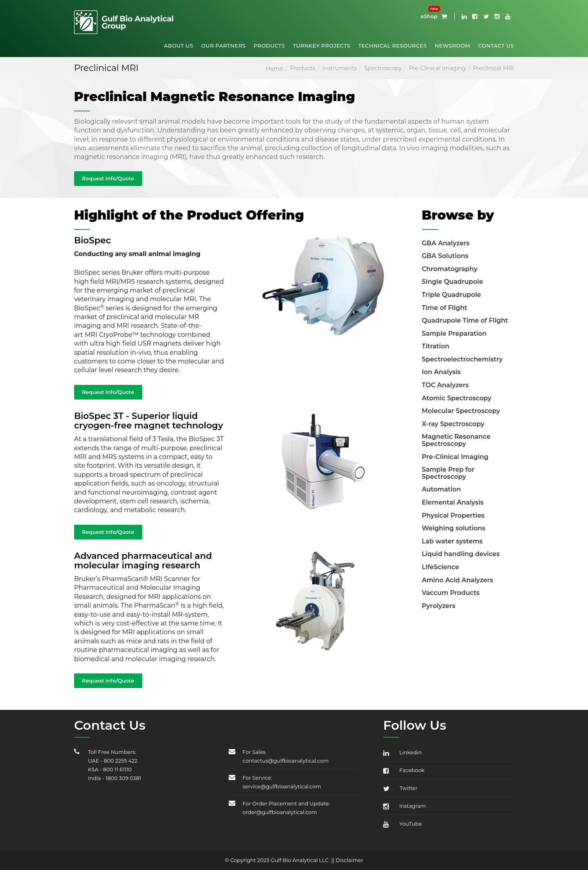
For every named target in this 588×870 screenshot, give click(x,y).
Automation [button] (442, 489)
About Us (179, 46)
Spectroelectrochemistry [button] (462, 359)
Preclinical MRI (494, 68)
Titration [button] (436, 346)
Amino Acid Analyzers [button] (458, 580)
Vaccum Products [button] (451, 593)
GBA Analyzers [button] (446, 243)
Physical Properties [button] (453, 515)
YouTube (403, 824)
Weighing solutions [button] (454, 528)
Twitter (400, 788)
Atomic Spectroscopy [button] (457, 398)
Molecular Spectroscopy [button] (461, 411)
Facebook (404, 770)
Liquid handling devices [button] (461, 554)
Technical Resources (392, 46)
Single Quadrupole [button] (452, 282)
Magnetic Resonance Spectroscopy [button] (456, 440)
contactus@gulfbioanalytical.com (286, 761)
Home (274, 69)
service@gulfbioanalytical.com (282, 786)
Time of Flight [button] (445, 308)
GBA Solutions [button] (445, 256)
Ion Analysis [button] (441, 372)
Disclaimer (349, 860)
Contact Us (496, 46)
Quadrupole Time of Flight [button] (465, 320)
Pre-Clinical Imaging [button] (455, 457)
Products (269, 46)
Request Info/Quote (108, 178)
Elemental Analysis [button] (453, 502)
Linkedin (402, 752)
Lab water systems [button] (452, 541)
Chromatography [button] (450, 269)
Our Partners (223, 46)
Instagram (405, 806)
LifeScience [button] (441, 567)
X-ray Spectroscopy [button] (453, 424)
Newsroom (452, 46)
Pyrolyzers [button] (439, 606)
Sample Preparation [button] (454, 334)
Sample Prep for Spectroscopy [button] (448, 473)
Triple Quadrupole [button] (451, 295)
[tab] (468, 242)
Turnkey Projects (322, 46)
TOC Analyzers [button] (446, 385)
